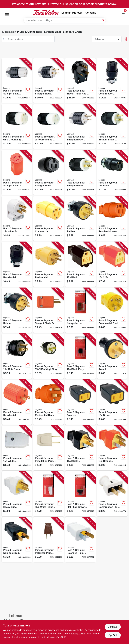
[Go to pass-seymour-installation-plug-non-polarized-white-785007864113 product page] (49, 448)
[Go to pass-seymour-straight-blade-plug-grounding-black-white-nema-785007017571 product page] (49, 81)
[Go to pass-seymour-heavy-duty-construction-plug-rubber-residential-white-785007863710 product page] (17, 494)
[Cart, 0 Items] (123, 13)
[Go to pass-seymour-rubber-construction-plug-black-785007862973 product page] (17, 310)
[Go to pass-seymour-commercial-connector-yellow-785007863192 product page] (49, 218)
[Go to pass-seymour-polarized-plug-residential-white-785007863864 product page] (80, 540)
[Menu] (7, 15)
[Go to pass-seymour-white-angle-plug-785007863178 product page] (17, 218)
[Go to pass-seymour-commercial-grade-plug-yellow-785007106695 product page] (112, 310)
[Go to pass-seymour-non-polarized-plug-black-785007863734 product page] (17, 540)
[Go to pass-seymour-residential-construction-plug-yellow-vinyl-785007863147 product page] (49, 264)
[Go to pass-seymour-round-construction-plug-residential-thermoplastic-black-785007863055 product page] (112, 356)
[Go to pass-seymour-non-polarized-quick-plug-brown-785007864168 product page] (80, 310)
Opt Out (113, 635)
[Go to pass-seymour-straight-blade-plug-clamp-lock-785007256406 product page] (112, 127)
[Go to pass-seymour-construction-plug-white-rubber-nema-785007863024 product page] (112, 494)
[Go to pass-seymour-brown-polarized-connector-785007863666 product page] (112, 402)
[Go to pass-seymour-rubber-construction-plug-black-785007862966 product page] (80, 218)
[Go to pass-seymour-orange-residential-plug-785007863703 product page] (112, 448)
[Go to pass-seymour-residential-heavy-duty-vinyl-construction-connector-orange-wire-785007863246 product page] (112, 218)
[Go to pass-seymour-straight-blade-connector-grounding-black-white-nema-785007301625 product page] (17, 81)
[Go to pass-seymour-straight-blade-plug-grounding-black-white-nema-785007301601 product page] (80, 127)
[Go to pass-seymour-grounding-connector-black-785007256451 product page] (49, 127)
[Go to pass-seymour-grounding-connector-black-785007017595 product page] (17, 127)
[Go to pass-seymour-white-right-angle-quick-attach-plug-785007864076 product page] (49, 494)
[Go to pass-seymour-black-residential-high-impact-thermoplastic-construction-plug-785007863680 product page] (80, 448)
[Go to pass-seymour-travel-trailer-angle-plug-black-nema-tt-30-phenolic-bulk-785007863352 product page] (80, 81)
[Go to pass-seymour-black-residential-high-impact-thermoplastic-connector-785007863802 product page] (80, 264)
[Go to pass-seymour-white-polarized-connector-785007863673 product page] (17, 448)
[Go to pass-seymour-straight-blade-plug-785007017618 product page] (80, 172)
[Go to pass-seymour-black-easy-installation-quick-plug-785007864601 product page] (80, 356)
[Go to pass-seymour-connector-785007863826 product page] (112, 264)
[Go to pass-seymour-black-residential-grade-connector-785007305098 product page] (112, 172)
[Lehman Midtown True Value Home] (46, 13)
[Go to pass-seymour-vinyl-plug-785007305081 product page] (49, 356)
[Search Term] (65, 20)
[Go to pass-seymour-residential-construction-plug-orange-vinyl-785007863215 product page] (17, 402)
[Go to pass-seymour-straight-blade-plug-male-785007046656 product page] (49, 310)
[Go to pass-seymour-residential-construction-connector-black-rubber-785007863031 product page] (17, 264)
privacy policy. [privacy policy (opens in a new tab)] (78, 634)
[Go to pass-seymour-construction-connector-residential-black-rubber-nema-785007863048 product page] (112, 81)
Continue (113, 627)
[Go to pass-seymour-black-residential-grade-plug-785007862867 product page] (17, 356)
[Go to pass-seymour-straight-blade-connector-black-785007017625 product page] (49, 172)
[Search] (103, 20)
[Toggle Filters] (125, 39)
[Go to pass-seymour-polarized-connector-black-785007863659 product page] (80, 402)
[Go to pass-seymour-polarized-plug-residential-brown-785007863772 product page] (49, 540)
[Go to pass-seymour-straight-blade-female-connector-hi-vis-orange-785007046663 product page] (17, 172)
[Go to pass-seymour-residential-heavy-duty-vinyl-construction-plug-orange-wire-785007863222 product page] (49, 402)
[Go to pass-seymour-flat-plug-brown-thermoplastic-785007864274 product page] (80, 494)
